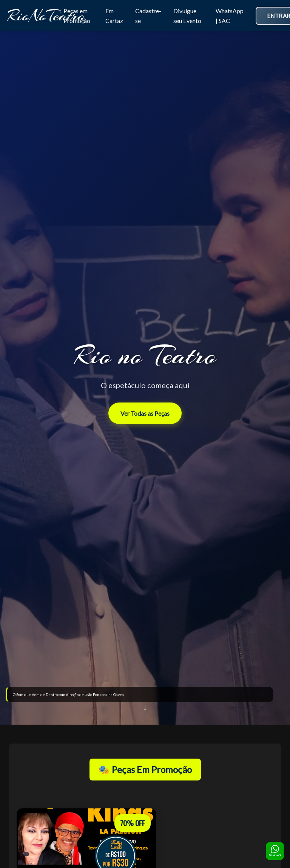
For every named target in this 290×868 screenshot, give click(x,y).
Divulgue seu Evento (187, 16)
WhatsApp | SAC (230, 16)
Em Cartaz (114, 16)
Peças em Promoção (77, 16)
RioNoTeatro (46, 16)
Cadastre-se (148, 16)
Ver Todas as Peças (145, 413)
